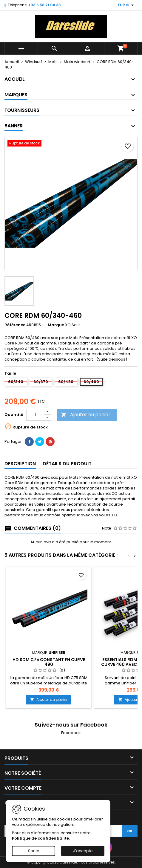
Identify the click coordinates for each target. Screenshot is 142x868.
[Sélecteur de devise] (126, 5)
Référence (15, 325)
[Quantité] (35, 415)
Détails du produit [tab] (67, 464)
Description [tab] (20, 464)
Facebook (71, 733)
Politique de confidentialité (40, 838)
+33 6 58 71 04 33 (45, 5)
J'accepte (83, 851)
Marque (56, 325)
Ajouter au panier (86, 415)
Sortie (34, 851)
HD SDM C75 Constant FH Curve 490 (49, 662)
